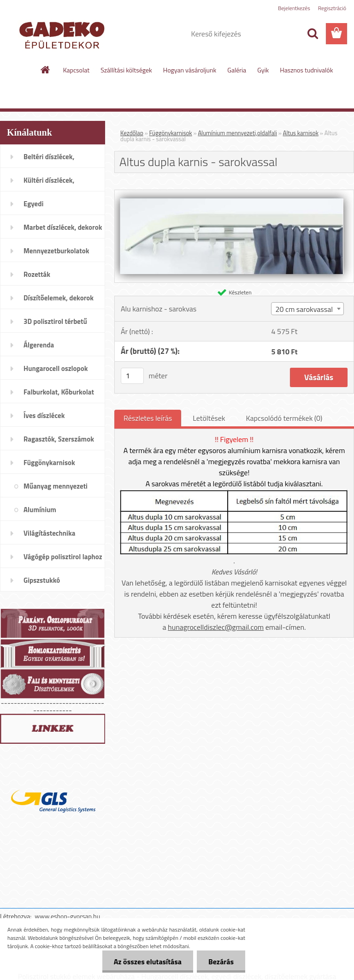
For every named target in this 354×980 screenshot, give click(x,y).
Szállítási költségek (126, 70)
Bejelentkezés (294, 8)
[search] (313, 34)
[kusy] (132, 376)
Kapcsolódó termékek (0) (284, 418)
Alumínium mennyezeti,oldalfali (237, 133)
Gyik (263, 70)
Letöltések (209, 418)
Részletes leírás (148, 418)
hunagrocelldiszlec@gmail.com (216, 627)
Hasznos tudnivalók (306, 70)
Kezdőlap (132, 133)
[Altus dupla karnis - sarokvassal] (234, 194)
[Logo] (63, 34)
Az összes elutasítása (148, 962)
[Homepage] (46, 70)
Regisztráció (332, 8)
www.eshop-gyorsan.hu (67, 916)
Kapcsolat (77, 70)
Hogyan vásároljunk (190, 70)
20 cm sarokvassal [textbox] (304, 309)
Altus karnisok (301, 133)
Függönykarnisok (171, 133)
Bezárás (221, 962)
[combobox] (307, 309)
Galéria (237, 70)
